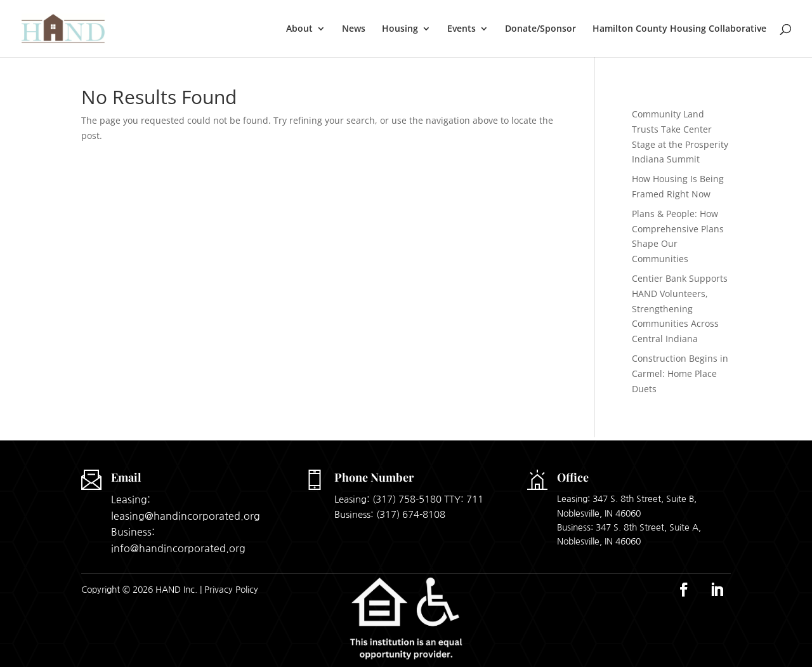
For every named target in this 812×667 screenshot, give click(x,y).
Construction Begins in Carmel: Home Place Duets (680, 373)
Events (462, 29)
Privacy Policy (231, 590)
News (354, 29)
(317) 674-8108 (411, 514)
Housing (400, 29)
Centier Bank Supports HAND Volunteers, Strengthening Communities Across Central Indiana (680, 308)
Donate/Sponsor (540, 29)
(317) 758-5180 (407, 499)
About (299, 29)
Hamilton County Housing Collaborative (679, 29)
